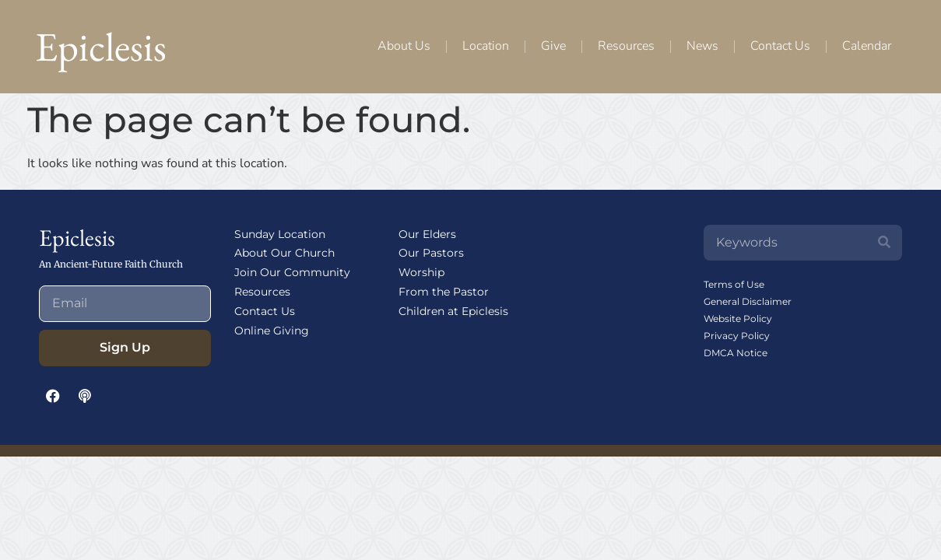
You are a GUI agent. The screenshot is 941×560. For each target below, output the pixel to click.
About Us (404, 46)
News (702, 46)
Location (486, 46)
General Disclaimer (748, 301)
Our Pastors (431, 253)
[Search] (884, 243)
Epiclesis (101, 46)
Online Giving (272, 331)
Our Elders (427, 234)
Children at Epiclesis (453, 311)
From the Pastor (444, 292)
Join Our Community (292, 272)
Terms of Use (734, 284)
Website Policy (738, 318)
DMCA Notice (736, 353)
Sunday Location (280, 234)
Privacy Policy (737, 336)
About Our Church (284, 253)
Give (553, 46)
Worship (421, 272)
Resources (626, 46)
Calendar (867, 46)
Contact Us (780, 46)
